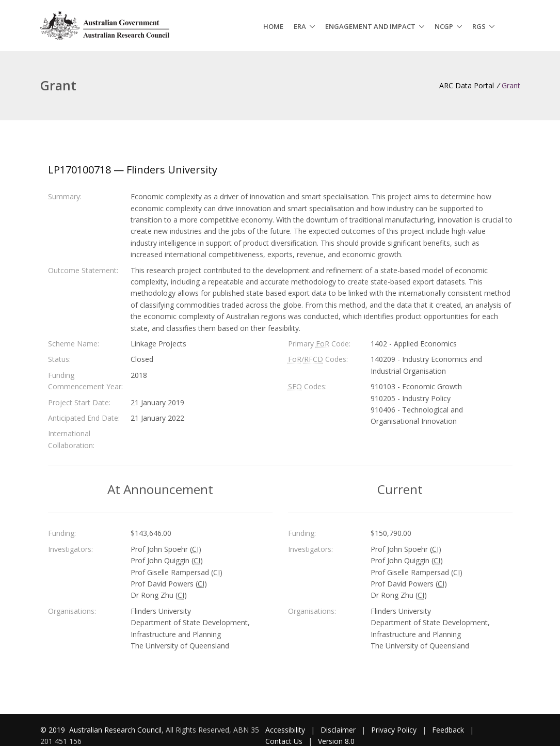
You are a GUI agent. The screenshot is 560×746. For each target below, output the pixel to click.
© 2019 (54, 730)
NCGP (444, 26)
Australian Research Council (115, 730)
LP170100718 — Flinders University (133, 170)
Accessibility (285, 730)
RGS (479, 26)
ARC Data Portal (467, 85)
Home (273, 26)
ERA (300, 26)
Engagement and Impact (370, 26)
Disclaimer (338, 730)
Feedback (448, 730)
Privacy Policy (394, 730)
